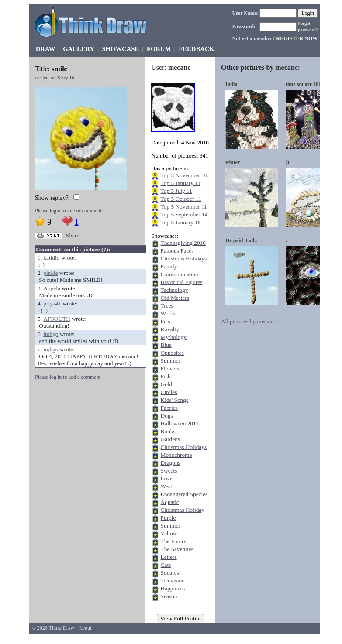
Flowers (170, 368)
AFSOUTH (57, 319)
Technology (174, 290)
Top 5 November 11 (184, 207)
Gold (167, 384)
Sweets (169, 471)
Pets (166, 321)
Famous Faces (177, 251)
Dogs (167, 416)
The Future (174, 541)
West (166, 486)
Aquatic (170, 502)
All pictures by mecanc (248, 321)
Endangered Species (184, 494)
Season (169, 596)
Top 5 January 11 (181, 183)
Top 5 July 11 (176, 191)
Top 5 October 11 (181, 199)
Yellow (169, 533)
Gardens (170, 439)
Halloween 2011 (180, 423)
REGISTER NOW (297, 38)
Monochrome (176, 455)
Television (173, 581)
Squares (170, 573)
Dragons (171, 463)
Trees (167, 306)
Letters (169, 557)
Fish (166, 376)
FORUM (159, 49)
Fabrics (169, 408)
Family (169, 266)
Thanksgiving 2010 (183, 243)
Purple (168, 518)
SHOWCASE (120, 49)
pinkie (50, 273)
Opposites (172, 353)
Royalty (170, 329)
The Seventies (177, 549)
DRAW (46, 49)
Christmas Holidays (184, 259)
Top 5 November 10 (184, 175)
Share (73, 235)
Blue (166, 345)
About (85, 628)
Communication (180, 274)
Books (168, 431)
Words (168, 313)
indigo (51, 334)
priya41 (52, 303)
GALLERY (78, 49)
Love (167, 478)
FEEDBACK (196, 49)
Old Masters (175, 298)
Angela (52, 288)
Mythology (174, 337)
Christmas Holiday (183, 510)
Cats (166, 565)
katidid (51, 258)
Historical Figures (182, 282)
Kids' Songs (175, 400)
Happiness (173, 588)
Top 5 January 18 (181, 222)
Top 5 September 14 (184, 214)
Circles (169, 392)
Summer (171, 361)
